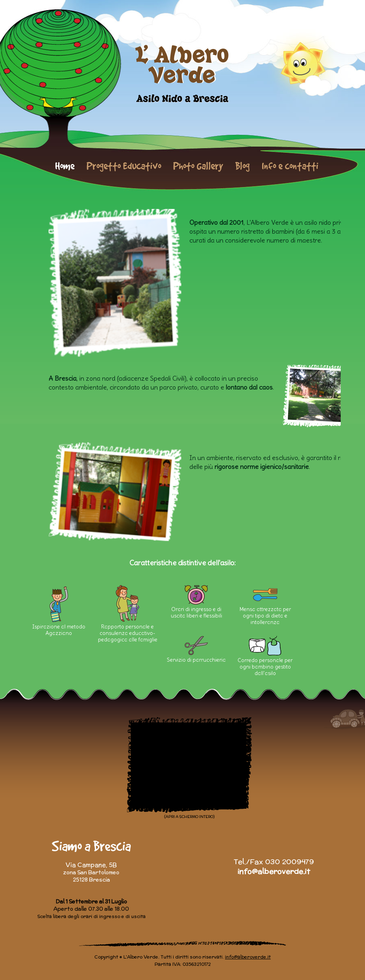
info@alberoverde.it (274, 871)
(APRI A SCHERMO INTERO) (189, 817)
